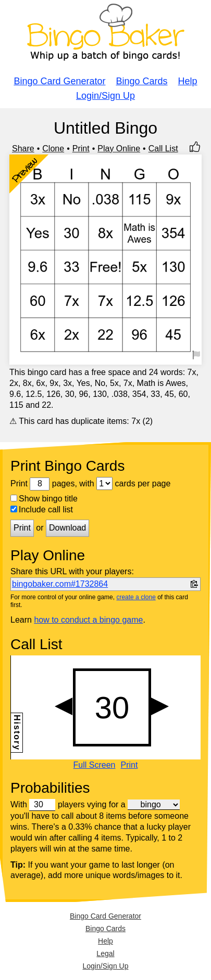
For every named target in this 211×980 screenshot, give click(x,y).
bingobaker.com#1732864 (60, 584)
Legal (105, 953)
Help (188, 81)
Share (23, 149)
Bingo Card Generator (59, 81)
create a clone (136, 597)
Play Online (119, 149)
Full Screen (95, 765)
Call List (163, 149)
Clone (53, 149)
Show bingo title (44, 499)
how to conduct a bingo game (88, 620)
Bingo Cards (142, 81)
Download (67, 528)
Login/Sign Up (106, 96)
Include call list (42, 510)
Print (81, 149)
